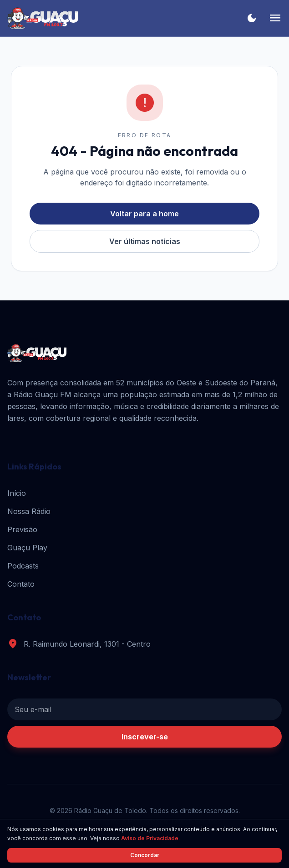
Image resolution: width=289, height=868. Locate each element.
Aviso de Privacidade (150, 838)
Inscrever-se (145, 737)
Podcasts (23, 566)
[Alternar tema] (252, 18)
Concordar (145, 855)
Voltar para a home (144, 214)
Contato (21, 584)
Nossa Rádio (29, 511)
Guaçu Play (27, 548)
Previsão (22, 529)
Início (17, 493)
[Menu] (275, 18)
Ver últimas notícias (145, 241)
